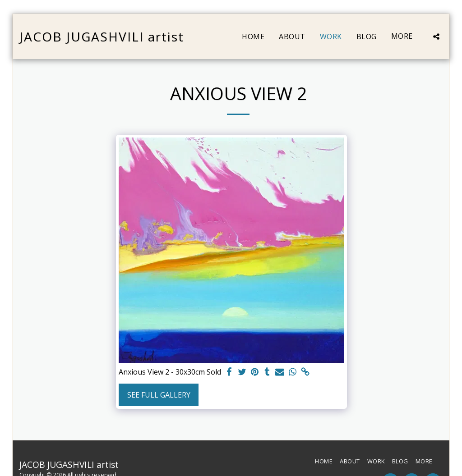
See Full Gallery (159, 395)
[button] (436, 37)
